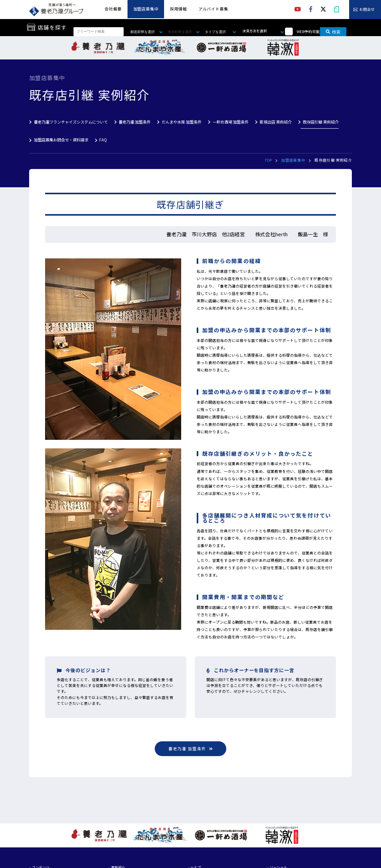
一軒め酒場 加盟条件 (231, 122)
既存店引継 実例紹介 (321, 122)
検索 (333, 31)
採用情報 (178, 9)
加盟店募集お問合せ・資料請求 (61, 140)
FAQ (103, 140)
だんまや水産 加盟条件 (182, 122)
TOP (268, 160)
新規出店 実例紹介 (276, 122)
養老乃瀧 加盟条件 (135, 122)
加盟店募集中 (146, 9)
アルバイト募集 (213, 9)
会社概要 (113, 9)
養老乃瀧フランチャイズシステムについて (71, 122)
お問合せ (367, 10)
